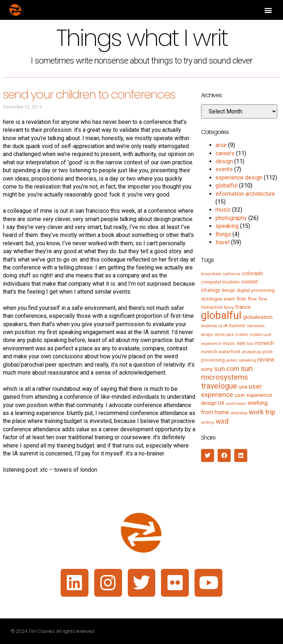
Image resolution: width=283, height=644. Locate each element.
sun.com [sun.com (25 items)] (227, 369)
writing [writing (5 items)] (208, 422)
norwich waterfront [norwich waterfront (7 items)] (221, 352)
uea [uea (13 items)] (243, 387)
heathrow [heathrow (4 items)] (209, 326)
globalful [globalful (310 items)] (221, 315)
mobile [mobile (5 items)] (242, 334)
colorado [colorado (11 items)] (252, 273)
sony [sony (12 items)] (207, 369)
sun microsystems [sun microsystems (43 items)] (227, 373)
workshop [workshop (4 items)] (239, 413)
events (224, 169)
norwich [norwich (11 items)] (265, 343)
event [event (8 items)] (229, 299)
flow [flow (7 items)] (252, 299)
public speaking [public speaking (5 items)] (241, 360)
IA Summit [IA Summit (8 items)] (234, 326)
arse (221, 145)
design (224, 161)
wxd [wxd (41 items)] (222, 421)
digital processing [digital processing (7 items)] (256, 290)
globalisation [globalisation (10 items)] (258, 317)
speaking (227, 226)
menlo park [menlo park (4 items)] (224, 335)
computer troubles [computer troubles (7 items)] (220, 282)
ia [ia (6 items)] (220, 326)
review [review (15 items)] (266, 360)
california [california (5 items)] (231, 274)
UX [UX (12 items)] (221, 403)
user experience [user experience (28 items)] (231, 391)
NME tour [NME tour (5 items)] (245, 343)
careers (225, 153)
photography (231, 218)
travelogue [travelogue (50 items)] (219, 386)
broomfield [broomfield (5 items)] (211, 274)
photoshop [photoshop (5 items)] (251, 352)
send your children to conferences (89, 94)
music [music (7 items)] (229, 343)
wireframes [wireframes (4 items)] (236, 404)
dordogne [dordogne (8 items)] (212, 299)
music (223, 210)
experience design (239, 178)
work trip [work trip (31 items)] (262, 412)
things (223, 234)
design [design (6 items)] (228, 290)
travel (223, 242)
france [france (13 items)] (243, 307)
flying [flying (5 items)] (229, 307)
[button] (268, 10)
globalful (227, 185)
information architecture (245, 194)
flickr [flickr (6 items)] (241, 299)
